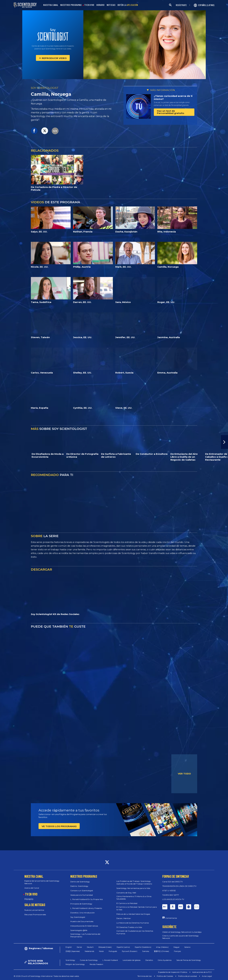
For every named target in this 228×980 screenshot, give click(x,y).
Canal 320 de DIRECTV (172, 882)
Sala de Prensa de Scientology (189, 960)
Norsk (101, 951)
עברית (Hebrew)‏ (162, 947)
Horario (29, 899)
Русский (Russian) (130, 951)
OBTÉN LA (128, 5)
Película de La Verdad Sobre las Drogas (133, 914)
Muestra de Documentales (82, 921)
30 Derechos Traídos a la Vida (129, 927)
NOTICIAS (111, 5)
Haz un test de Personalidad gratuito (171, 112)
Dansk (79, 947)
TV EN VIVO (89, 5)
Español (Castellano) (143, 947)
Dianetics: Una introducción (83, 913)
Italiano (187, 947)
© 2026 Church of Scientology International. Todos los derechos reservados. (47, 976)
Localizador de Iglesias (132, 960)
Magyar (176, 947)
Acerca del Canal (32, 888)
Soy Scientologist (78, 917)
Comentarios (171, 918)
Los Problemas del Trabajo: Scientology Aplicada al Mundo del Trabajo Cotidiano (134, 882)
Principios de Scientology (81, 904)
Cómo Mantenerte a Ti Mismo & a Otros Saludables (134, 898)
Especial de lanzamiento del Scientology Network (42, 882)
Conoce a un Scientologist (82, 891)
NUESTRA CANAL (51, 5)
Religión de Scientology (75, 964)
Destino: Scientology (79, 886)
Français (177, 951)
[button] (224, 442)
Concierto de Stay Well (126, 893)
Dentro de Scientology (80, 882)
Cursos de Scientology (89, 960)
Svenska (146, 951)
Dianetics (149, 960)
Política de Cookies (165, 976)
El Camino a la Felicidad (127, 903)
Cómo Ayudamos (165, 960)
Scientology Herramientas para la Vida (133, 888)
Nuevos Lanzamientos (34, 910)
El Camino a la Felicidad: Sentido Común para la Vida (137, 908)
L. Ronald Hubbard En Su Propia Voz (87, 899)
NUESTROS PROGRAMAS (71, 5)
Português (113, 951)
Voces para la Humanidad (82, 895)
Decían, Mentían (124, 918)
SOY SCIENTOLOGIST (45, 88)
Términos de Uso (145, 976)
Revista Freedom (96, 964)
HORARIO (100, 5)
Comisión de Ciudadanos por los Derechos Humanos (135, 932)
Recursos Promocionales (35, 914)
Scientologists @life (79, 930)
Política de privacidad (187, 976)
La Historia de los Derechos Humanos (133, 923)
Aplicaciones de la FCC (202, 972)
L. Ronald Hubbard (110, 960)
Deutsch (90, 947)
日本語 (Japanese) (73, 951)
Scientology (70, 960)
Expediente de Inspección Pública (173, 972)
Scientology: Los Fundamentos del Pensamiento (85, 935)
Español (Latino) (123, 947)
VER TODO (184, 774)
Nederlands (89, 951)
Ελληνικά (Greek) (105, 947)
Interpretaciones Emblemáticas (84, 926)
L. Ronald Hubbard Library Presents (86, 908)
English (69, 947)
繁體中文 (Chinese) (162, 951)
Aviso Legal (207, 976)
